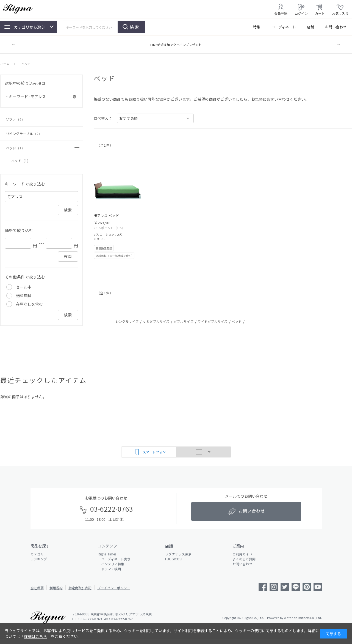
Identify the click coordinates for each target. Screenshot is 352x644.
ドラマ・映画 (109, 569)
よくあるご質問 (244, 559)
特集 (257, 27)
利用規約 (56, 588)
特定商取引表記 (80, 588)
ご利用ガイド (242, 554)
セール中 (24, 287)
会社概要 (37, 588)
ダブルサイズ (184, 321)
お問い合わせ (336, 27)
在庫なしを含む (29, 304)
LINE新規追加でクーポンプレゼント (176, 45)
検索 (135, 27)
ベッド (237, 321)
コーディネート (284, 27)
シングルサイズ (127, 321)
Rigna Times (107, 554)
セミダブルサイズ (156, 321)
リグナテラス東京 (178, 554)
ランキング (39, 559)
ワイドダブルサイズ (213, 321)
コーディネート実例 (114, 559)
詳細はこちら (35, 636)
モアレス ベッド (107, 215)
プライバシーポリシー (114, 588)
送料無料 (24, 295)
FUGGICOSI (174, 559)
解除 (75, 97)
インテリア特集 (111, 564)
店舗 (311, 27)
